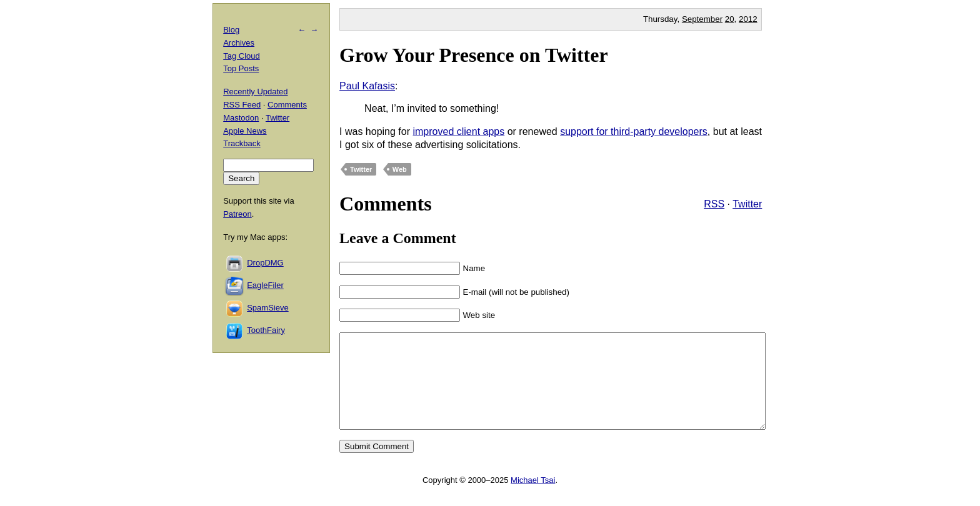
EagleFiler (265, 285)
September (702, 19)
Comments (287, 105)
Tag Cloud (242, 56)
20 (730, 19)
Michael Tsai (533, 499)
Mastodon (241, 118)
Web (400, 169)
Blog (231, 30)
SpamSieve (267, 308)
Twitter (361, 169)
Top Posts (241, 68)
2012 (748, 19)
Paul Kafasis (367, 86)
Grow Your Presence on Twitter (474, 55)
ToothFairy (266, 330)
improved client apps (458, 131)
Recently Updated (255, 92)
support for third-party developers (634, 131)
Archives (239, 43)
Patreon (237, 214)
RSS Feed (242, 105)
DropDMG (265, 263)
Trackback (242, 143)
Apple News (245, 131)
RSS (714, 204)
